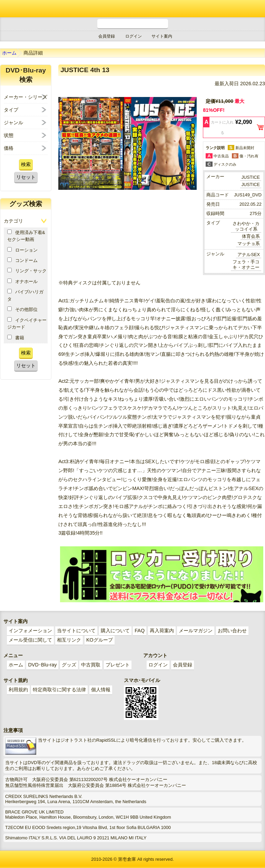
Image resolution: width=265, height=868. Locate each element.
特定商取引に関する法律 (59, 690)
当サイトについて (76, 631)
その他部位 (22, 309)
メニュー (256, 9)
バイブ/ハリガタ (25, 295)
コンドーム (22, 260)
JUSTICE (251, 177)
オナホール (22, 281)
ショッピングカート (237, 9)
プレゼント (118, 665)
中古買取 (91, 665)
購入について (115, 631)
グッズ (69, 665)
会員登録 (107, 36)
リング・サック (27, 271)
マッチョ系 (249, 243)
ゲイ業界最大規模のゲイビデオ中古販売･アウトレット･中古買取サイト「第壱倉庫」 (12, 9)
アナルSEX (249, 255)
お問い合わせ (232, 631)
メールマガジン (196, 631)
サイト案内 (162, 36)
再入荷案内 (162, 631)
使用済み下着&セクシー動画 (26, 236)
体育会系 (251, 236)
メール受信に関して (30, 640)
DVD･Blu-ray (42, 665)
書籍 (16, 338)
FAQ (140, 631)
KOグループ (100, 640)
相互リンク (69, 640)
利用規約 (18, 690)
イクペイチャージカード (27, 323)
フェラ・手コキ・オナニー (246, 265)
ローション (22, 250)
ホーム (9, 53)
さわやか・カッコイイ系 (246, 226)
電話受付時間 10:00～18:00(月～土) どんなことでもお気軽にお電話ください (133, 24)
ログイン (134, 36)
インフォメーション (30, 631)
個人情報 (101, 690)
